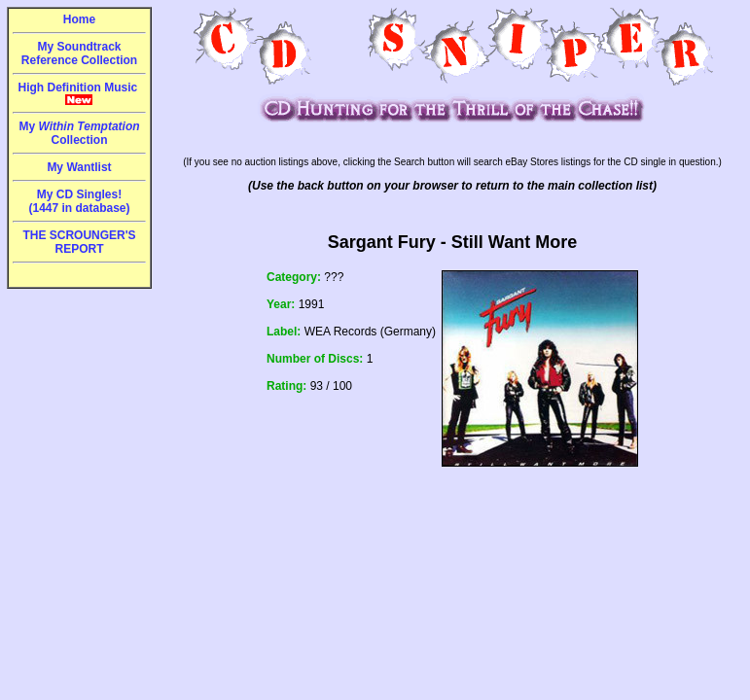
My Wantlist (79, 167)
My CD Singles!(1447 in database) (79, 201)
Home (79, 19)
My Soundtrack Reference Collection (79, 53)
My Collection (79, 133)
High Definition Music (80, 93)
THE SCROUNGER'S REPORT (79, 242)
